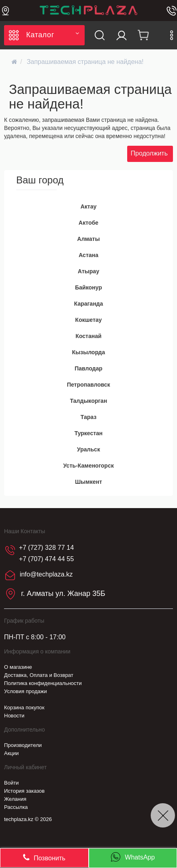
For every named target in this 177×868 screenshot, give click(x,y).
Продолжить (149, 153)
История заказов (24, 791)
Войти (11, 783)
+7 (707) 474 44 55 (47, 559)
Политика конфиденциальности (43, 683)
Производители (23, 745)
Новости (14, 716)
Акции (11, 753)
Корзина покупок (24, 707)
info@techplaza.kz (46, 574)
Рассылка (16, 807)
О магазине (18, 667)
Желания (15, 799)
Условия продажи (26, 691)
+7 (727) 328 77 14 (47, 548)
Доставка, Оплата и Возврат (39, 675)
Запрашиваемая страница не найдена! (85, 62)
